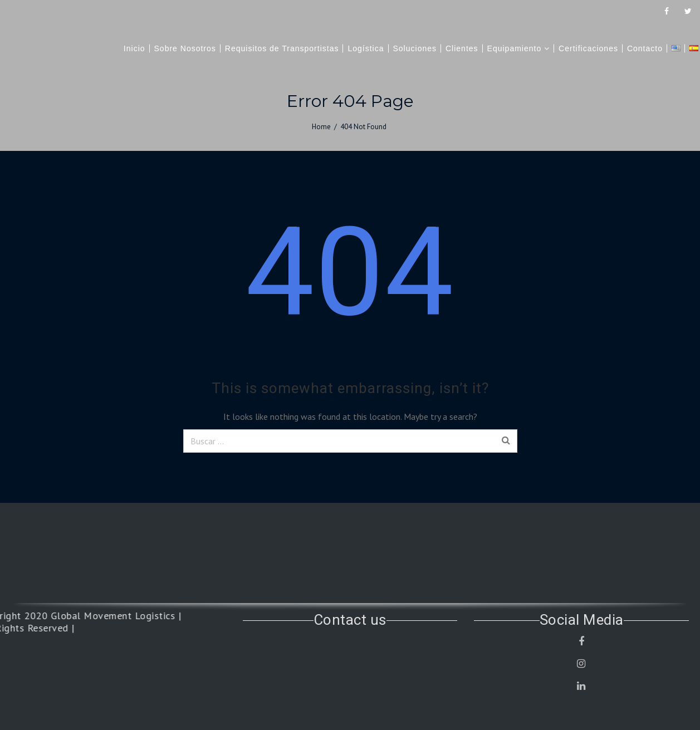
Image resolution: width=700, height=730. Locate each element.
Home (321, 127)
